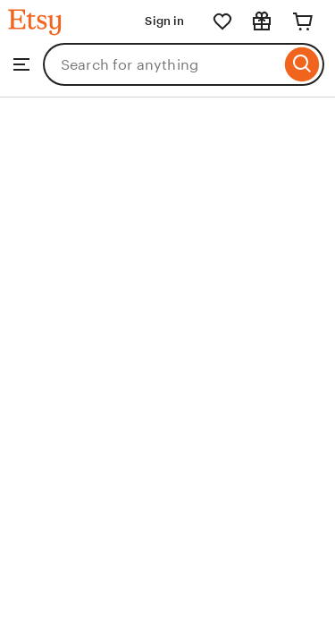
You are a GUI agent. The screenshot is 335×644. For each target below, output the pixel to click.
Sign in (164, 21)
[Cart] (303, 21)
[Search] (302, 64)
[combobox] (162, 64)
